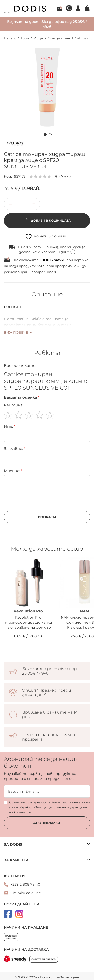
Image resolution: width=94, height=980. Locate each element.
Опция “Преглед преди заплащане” (46, 693)
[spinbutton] (22, 204)
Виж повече (16, 332)
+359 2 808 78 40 (25, 884)
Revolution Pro (28, 611)
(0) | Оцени (62, 176)
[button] (45, 134)
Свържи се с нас (25, 893)
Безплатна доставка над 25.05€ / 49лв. (50, 671)
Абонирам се (47, 823)
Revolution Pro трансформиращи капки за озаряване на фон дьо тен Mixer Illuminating (28, 623)
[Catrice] (15, 144)
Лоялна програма (60, 8)
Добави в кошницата (50, 221)
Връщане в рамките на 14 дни (50, 715)
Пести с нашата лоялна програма (49, 737)
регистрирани (17, 272)
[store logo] (30, 9)
